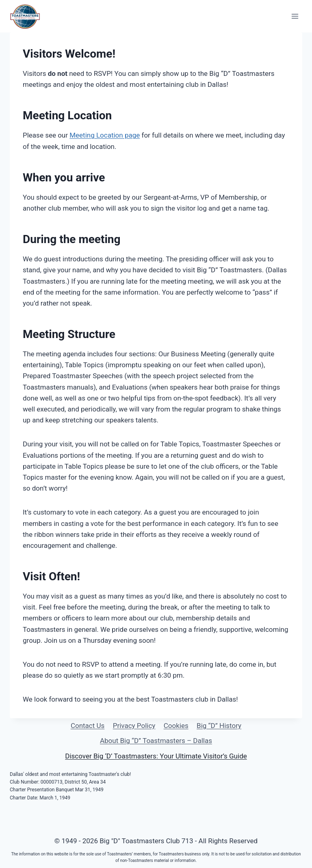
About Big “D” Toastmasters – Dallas (156, 741)
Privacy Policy (134, 726)
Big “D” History (219, 726)
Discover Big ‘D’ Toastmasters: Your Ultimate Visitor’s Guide (156, 756)
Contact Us (88, 726)
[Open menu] (295, 16)
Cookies (176, 726)
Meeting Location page (105, 135)
